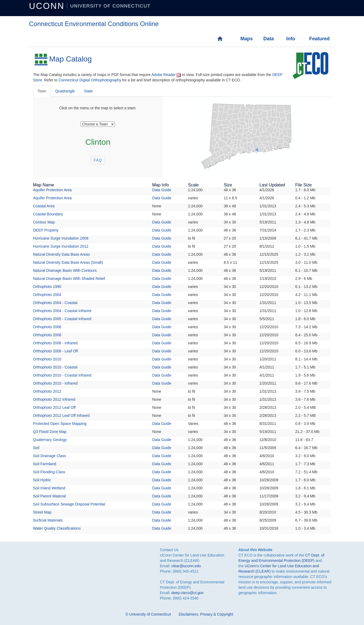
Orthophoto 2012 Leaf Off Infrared (61, 416)
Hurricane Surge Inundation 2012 (61, 246)
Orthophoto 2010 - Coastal (55, 367)
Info (291, 39)
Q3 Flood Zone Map (50, 432)
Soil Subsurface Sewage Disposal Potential (69, 504)
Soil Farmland (45, 464)
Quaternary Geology (50, 440)
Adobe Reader (163, 75)
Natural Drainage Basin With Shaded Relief (69, 279)
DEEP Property (46, 230)
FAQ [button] (98, 160)
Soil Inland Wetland (49, 488)
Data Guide (162, 190)
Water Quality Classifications (57, 528)
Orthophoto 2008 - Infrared (55, 343)
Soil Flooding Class (49, 472)
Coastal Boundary (48, 214)
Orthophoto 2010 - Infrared (55, 383)
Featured (315, 39)
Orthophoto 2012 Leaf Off (54, 407)
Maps (246, 39)
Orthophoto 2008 (47, 335)
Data (269, 39)
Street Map (42, 512)
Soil (36, 448)
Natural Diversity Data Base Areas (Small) (68, 262)
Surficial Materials (48, 520)
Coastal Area (44, 206)
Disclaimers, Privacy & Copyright (206, 614)
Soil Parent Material (49, 496)
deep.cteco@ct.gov (187, 593)
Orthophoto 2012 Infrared (54, 399)
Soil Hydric (42, 480)
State (88, 91)
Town (42, 91)
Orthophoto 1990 (47, 287)
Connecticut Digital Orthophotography (90, 80)
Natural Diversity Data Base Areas (61, 254)
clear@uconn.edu (186, 566)
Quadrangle (65, 91)
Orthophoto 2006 (47, 327)
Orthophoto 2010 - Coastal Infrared (62, 375)
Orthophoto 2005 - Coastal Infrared (62, 319)
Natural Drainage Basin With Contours (65, 270)
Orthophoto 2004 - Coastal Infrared (62, 311)
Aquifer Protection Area (52, 190)
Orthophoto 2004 (47, 295)
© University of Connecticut (148, 614)
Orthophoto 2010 (47, 359)
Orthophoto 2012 (47, 391)
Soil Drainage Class (50, 456)
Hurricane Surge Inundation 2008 (61, 238)
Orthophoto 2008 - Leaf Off (55, 351)
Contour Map (44, 222)
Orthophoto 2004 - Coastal (55, 303)
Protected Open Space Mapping (60, 424)
